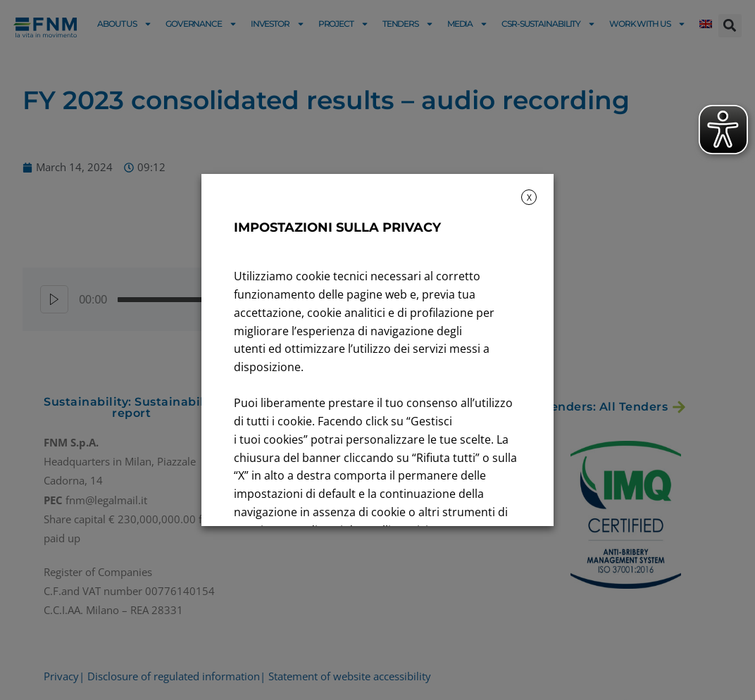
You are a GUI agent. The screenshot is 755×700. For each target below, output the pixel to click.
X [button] (529, 198)
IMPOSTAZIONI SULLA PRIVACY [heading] (337, 227)
